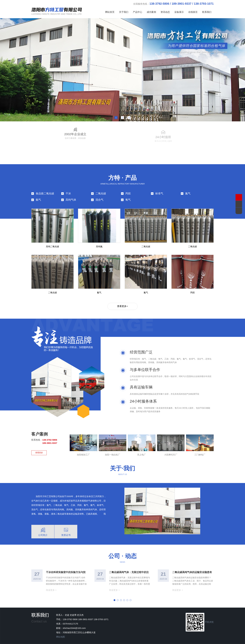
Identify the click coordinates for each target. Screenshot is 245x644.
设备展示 (179, 12)
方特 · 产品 (122, 171)
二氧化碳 (101, 187)
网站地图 (61, 630)
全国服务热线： (173, 4)
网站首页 (110, 12)
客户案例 (40, 428)
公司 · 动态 (122, 550)
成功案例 (151, 12)
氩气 (38, 193)
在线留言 (193, 12)
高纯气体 (71, 193)
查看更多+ (122, 300)
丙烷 (128, 187)
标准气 (159, 187)
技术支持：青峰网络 (152, 640)
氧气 (128, 193)
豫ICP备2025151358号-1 (95, 640)
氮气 (188, 187)
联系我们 (207, 12)
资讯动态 (165, 12)
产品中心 (138, 12)
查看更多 (39, 446)
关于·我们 (122, 462)
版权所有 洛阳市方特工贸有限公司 (125, 640)
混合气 (99, 193)
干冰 (68, 187)
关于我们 (124, 12)
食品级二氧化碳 (45, 187)
